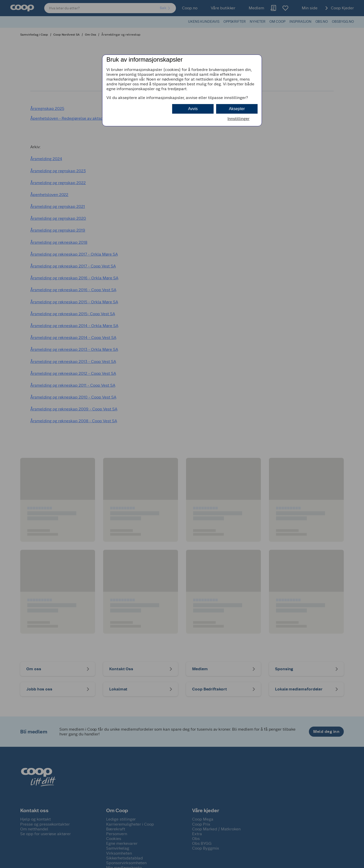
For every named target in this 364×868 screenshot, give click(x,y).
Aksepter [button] (237, 109)
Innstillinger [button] (238, 119)
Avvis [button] (193, 109)
